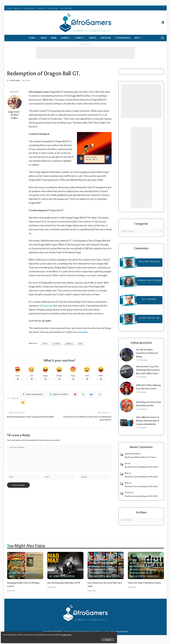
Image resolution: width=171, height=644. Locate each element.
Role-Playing (114, 580)
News (11, 580)
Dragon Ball (48, 306)
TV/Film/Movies (68, 580)
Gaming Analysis (147, 563)
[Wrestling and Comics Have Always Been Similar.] (127, 409)
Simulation (153, 580)
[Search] (162, 38)
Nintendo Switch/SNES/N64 (103, 573)
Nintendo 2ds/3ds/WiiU (141, 570)
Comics (12, 576)
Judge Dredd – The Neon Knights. (15, 115)
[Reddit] (100, 395)
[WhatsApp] (83, 395)
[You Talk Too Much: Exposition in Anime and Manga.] (127, 355)
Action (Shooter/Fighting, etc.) (105, 563)
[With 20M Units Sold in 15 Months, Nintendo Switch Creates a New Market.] (127, 426)
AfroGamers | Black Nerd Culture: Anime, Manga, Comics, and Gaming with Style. (96, 635)
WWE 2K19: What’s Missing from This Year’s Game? (148, 390)
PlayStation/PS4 (97, 580)
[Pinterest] (75, 395)
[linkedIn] (91, 395)
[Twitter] (59, 395)
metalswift (83, 332)
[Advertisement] (85, 53)
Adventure (95, 566)
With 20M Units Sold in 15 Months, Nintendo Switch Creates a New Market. (149, 424)
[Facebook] (32, 395)
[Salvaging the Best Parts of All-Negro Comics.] (25, 569)
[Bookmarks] (162, 23)
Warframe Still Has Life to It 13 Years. (140, 461)
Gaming (106, 566)
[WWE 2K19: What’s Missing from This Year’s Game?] (127, 392)
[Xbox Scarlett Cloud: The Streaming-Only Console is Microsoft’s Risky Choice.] (127, 373)
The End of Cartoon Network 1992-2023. (141, 470)
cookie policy (34, 633)
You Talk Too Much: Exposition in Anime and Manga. (148, 353)
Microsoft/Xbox (98, 570)
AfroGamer (15, 80)
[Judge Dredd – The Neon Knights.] (15, 102)
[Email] (23, 403)
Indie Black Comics (32, 576)
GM (19, 576)
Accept (33, 638)
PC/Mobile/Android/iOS (101, 576)
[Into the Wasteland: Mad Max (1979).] (65, 569)
